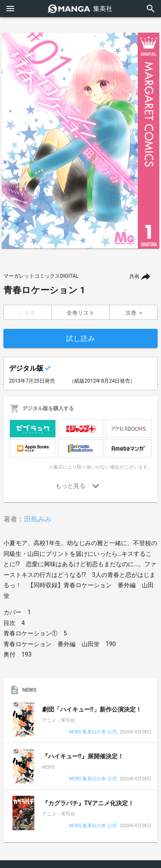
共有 (134, 276)
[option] (80, 141)
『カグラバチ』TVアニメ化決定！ (88, 803)
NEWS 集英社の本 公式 (93, 732)
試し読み (81, 339)
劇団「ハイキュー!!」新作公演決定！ (92, 709)
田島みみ (38, 519)
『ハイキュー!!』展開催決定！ (83, 756)
